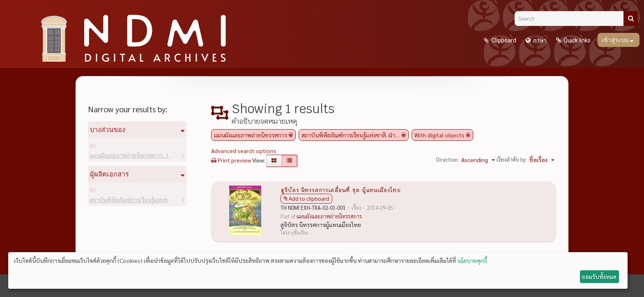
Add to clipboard (309, 199)
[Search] (572, 19)
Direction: (447, 159)
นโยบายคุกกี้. (473, 260)
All (93, 147)
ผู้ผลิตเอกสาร (109, 174)
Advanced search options (244, 151)
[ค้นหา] (631, 19)
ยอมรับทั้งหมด (599, 276)
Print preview (231, 160)
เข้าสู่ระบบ (616, 40)
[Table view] (289, 161)
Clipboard (503, 40)
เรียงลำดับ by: (512, 159)
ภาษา (540, 40)
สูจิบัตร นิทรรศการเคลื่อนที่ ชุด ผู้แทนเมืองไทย (341, 190)
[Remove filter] (291, 135)
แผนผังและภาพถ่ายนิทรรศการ (139, 157)
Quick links (577, 40)
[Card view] (274, 161)
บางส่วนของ (108, 130)
